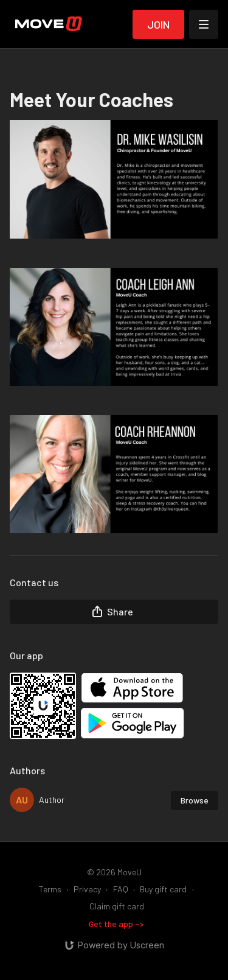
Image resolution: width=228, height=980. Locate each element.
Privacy (87, 889)
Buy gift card (163, 889)
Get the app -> (116, 924)
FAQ (121, 889)
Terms (50, 889)
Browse (195, 800)
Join (158, 24)
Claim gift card (117, 906)
